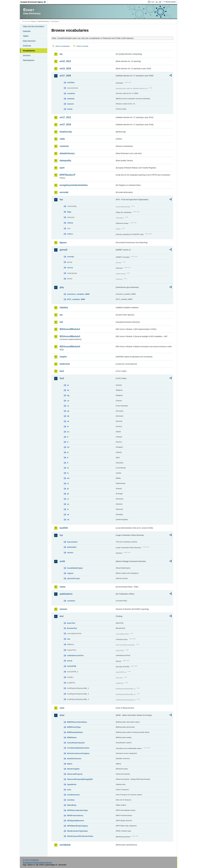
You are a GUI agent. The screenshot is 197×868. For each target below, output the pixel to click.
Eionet (34, 21)
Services (27, 55)
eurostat (64, 192)
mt (68, 478)
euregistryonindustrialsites (74, 185)
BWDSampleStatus (75, 732)
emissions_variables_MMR (78, 294)
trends (70, 109)
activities (71, 82)
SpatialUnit (72, 784)
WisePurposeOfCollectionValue (80, 836)
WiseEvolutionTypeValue (77, 831)
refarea (70, 223)
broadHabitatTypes (75, 568)
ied (61, 322)
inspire (63, 357)
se (68, 504)
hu (68, 447)
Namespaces (29, 60)
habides (64, 308)
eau (69, 639)
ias (61, 315)
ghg (62, 287)
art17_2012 (65, 117)
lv (68, 473)
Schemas (27, 46)
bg (68, 395)
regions (70, 573)
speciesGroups (73, 578)
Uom (69, 790)
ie (68, 452)
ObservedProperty (75, 774)
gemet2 (63, 250)
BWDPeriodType (74, 727)
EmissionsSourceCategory (78, 753)
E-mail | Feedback (31, 860)
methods (71, 99)
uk (68, 520)
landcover (65, 364)
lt (68, 463)
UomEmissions (73, 795)
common (64, 146)
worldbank (65, 845)
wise (62, 715)
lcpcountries (72, 542)
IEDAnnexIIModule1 (70, 329)
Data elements (29, 41)
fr (68, 442)
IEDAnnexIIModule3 (70, 336)
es (68, 432)
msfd (62, 561)
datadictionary (67, 153)
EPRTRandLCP (68, 175)
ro (68, 499)
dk (68, 416)
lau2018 (64, 528)
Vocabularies (29, 51)
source (70, 268)
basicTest (71, 623)
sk (68, 514)
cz (68, 406)
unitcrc (70, 234)
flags (69, 212)
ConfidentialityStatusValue (78, 748)
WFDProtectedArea (75, 816)
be (68, 390)
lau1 (62, 371)
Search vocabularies (63, 46)
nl (68, 483)
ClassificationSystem (76, 743)
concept (71, 257)
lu (68, 468)
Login (152, 2)
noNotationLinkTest (75, 655)
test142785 (72, 666)
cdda (62, 139)
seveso (63, 609)
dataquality (65, 160)
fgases (63, 242)
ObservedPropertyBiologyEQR (80, 779)
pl (68, 489)
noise (63, 587)
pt (68, 494)
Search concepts (82, 46)
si (68, 509)
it (68, 458)
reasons (71, 104)
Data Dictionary (43, 21)
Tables (26, 36)
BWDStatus (72, 737)
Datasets (27, 31)
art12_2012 (65, 61)
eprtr (62, 168)
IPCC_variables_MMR (76, 299)
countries (71, 93)
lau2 (62, 378)
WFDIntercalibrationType (78, 810)
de (68, 411)
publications (66, 594)
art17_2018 (65, 124)
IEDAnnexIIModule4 (70, 347)
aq (61, 54)
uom (62, 708)
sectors (70, 553)
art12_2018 (65, 69)
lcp (61, 535)
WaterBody (72, 805)
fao (61, 200)
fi (68, 437)
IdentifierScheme (74, 759)
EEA (34, 2)
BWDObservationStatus (77, 722)
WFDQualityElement (76, 821)
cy (68, 401)
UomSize (71, 800)
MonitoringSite (73, 769)
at (68, 385)
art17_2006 (65, 76)
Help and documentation (34, 26)
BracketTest (72, 628)
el (68, 426)
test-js (70, 661)
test (62, 616)
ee (68, 421)
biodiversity (66, 132)
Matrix (70, 764)
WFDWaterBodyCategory (78, 826)
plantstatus (72, 547)
